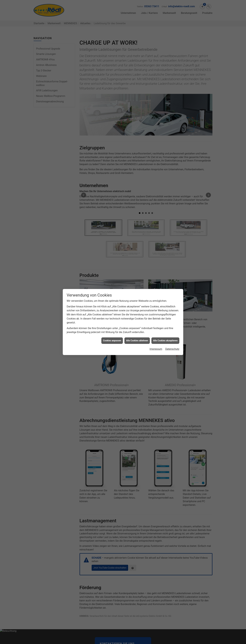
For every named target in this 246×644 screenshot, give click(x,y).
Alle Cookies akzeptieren (165, 341)
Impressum (156, 349)
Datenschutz (172, 349)
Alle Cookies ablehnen (137, 341)
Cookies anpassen (112, 341)
